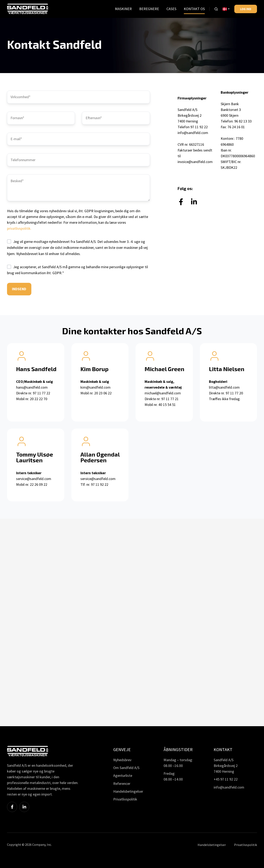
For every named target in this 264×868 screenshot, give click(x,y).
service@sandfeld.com (34, 479)
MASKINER (123, 9)
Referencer (122, 784)
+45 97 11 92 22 (226, 779)
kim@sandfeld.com (95, 387)
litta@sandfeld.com (224, 387)
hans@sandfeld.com (32, 387)
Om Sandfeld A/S (126, 768)
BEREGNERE (149, 9)
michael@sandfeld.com (163, 393)
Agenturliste (123, 775)
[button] (216, 9)
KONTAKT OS (194, 9)
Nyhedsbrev (122, 760)
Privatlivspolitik (125, 799)
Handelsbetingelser (128, 791)
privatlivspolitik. (19, 228)
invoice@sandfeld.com (195, 162)
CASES (171, 9)
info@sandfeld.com (193, 133)
